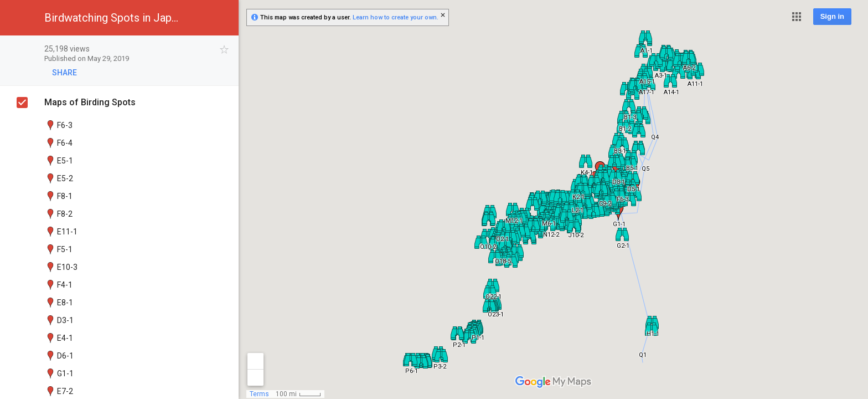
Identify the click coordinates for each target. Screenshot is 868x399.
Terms (259, 394)
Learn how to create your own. (396, 17)
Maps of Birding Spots (90, 102)
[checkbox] (224, 50)
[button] (797, 17)
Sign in (832, 16)
